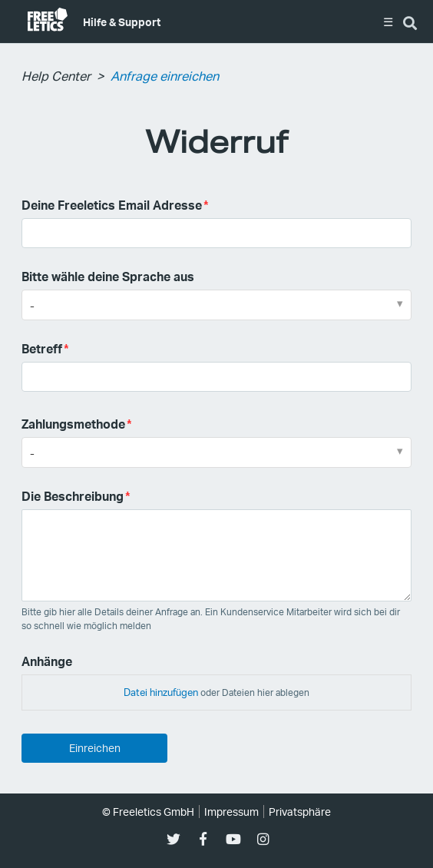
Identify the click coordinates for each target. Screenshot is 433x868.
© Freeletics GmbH (148, 812)
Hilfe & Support (122, 22)
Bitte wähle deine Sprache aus (108, 276)
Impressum (231, 812)
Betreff (42, 348)
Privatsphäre (300, 812)
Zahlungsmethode (73, 424)
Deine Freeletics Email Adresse (112, 205)
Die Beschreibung (73, 496)
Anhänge (47, 661)
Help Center (56, 76)
